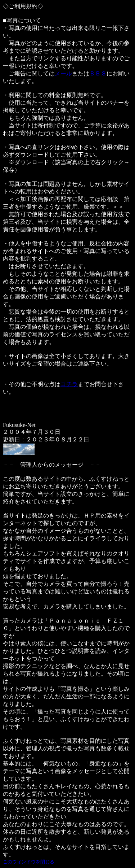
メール (63, 73)
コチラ (69, 384)
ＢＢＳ (98, 73)
